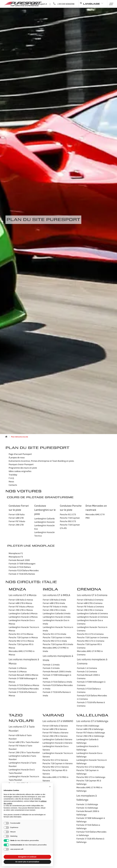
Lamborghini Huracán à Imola (57, 617)
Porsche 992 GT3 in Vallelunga (91, 777)
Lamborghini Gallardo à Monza (23, 613)
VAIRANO (53, 715)
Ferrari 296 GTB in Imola (54, 610)
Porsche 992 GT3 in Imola (55, 641)
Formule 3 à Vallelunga (87, 808)
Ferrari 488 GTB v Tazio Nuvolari (24, 742)
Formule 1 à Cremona (87, 668)
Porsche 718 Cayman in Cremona (93, 637)
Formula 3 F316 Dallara (20, 567)
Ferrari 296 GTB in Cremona (90, 610)
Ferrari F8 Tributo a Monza (21, 607)
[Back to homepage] (7, 437)
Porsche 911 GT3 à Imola (54, 634)
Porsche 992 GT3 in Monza (21, 641)
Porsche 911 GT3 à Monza (21, 634)
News (11, 481)
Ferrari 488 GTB (16, 518)
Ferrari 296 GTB (16, 525)
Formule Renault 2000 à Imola (57, 671)
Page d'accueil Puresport (20, 454)
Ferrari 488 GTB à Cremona (90, 603)
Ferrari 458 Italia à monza (21, 600)
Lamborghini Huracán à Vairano (57, 743)
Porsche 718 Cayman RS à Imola (58, 644)
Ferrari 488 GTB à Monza (20, 603)
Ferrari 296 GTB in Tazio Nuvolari (24, 752)
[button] (110, 4)
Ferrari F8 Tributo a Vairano (55, 732)
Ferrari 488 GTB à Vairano (55, 729)
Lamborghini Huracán (45, 522)
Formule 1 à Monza (18, 668)
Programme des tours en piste (23, 468)
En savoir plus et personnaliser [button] (27, 862)
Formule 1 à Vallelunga (87, 804)
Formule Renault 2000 (19, 560)
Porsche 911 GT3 (68, 514)
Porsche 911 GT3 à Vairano (55, 760)
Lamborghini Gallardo (44, 518)
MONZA (17, 589)
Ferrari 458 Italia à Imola (54, 600)
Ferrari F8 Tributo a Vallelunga (91, 732)
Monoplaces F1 (16, 553)
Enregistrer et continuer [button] (27, 857)
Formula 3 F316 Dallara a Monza (24, 685)
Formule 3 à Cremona (87, 671)
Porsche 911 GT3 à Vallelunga (90, 767)
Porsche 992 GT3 (68, 521)
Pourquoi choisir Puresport (21, 464)
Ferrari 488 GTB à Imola (54, 603)
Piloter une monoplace (31, 546)
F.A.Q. (12, 478)
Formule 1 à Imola (51, 665)
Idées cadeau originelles (20, 471)
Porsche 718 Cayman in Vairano (58, 763)
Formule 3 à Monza (18, 671)
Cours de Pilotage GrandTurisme (40, 497)
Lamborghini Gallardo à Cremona (92, 613)
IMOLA (50, 589)
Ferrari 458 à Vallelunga (88, 726)
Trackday (13, 475)
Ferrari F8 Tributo (17, 521)
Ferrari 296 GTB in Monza (21, 610)
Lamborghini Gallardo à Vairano (57, 739)
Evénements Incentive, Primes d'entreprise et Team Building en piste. (42, 461)
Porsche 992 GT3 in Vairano (56, 767)
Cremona (89, 589)
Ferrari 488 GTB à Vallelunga (90, 729)
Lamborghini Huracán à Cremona (92, 617)
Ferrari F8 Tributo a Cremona (90, 607)
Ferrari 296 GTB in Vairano (55, 736)
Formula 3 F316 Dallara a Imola (57, 682)
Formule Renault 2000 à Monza (23, 675)
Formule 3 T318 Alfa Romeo (22, 574)
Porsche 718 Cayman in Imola (57, 637)
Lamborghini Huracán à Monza (23, 617)
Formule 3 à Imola (51, 668)
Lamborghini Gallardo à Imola (57, 613)
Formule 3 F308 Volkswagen (22, 564)
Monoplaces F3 (16, 557)
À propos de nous (17, 457)
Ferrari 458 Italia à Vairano (55, 726)
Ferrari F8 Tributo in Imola (55, 607)
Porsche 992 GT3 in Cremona (91, 641)
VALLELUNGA (92, 715)
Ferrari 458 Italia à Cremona (90, 600)
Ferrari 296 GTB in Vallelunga (90, 736)
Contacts (13, 485)
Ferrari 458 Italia (17, 514)
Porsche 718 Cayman (70, 518)
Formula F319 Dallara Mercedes (24, 570)
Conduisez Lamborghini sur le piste (45, 510)
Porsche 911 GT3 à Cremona (90, 634)
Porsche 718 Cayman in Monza (23, 637)
